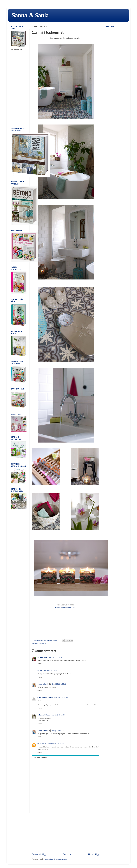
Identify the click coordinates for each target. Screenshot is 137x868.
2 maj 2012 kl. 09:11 (59, 684)
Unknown (41, 744)
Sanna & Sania (30, 15)
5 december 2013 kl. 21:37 (55, 744)
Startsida (67, 854)
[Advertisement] (66, 833)
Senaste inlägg (39, 854)
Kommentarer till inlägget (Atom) (55, 859)
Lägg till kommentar (40, 757)
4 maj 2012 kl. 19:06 (58, 715)
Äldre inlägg (94, 854)
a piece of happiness (45, 697)
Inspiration (42, 644)
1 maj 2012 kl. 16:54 (55, 657)
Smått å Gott (42, 657)
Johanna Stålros (44, 715)
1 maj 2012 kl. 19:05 (50, 671)
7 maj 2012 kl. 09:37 (59, 731)
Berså (40, 671)
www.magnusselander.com (66, 607)
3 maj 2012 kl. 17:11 (61, 697)
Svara (40, 664)
